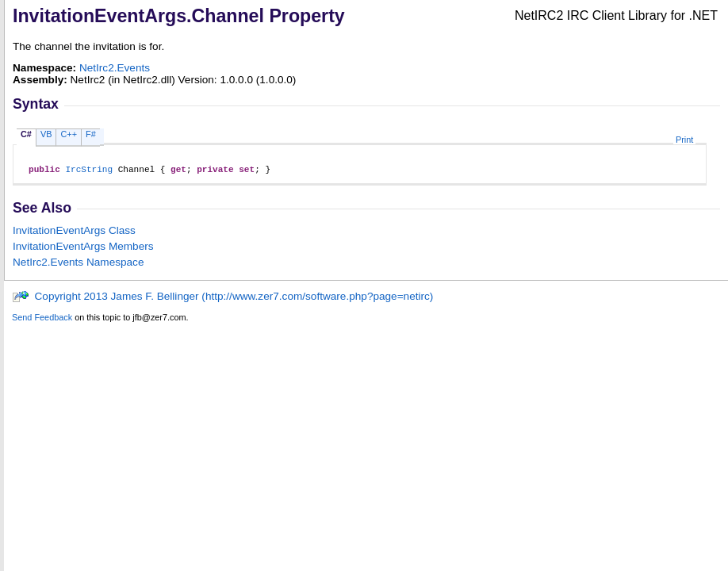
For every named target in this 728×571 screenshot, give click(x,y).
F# (91, 134)
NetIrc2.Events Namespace (78, 264)
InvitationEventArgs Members (83, 249)
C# (26, 134)
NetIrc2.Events (115, 68)
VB (46, 134)
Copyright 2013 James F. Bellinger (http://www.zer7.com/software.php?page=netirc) (222, 299)
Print (684, 140)
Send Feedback (42, 320)
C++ (69, 134)
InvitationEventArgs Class (74, 233)
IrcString (89, 171)
